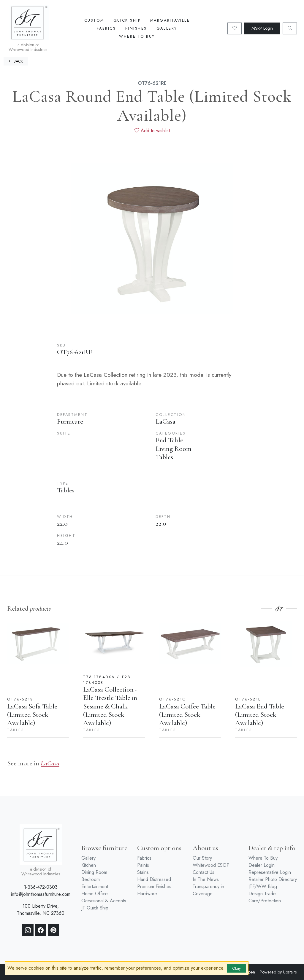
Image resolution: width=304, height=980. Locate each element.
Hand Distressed (154, 879)
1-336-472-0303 (41, 887)
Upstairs (290, 972)
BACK (16, 61)
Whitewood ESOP (211, 865)
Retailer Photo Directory (273, 879)
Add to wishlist (152, 131)
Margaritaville (170, 20)
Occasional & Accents (104, 901)
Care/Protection (265, 901)
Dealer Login (262, 865)
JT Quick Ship (95, 908)
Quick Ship (127, 20)
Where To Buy (137, 36)
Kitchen (89, 865)
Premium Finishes (154, 886)
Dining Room (94, 872)
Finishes (136, 28)
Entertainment (95, 886)
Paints (143, 865)
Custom (94, 20)
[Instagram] (28, 930)
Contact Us (204, 872)
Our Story (202, 858)
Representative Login (270, 872)
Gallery (167, 28)
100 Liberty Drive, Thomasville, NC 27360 (41, 910)
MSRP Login (262, 28)
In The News (206, 879)
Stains (143, 872)
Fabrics (106, 28)
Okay (236, 968)
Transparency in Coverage (208, 890)
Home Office (95, 894)
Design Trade (262, 894)
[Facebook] (41, 930)
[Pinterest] (53, 930)
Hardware (147, 894)
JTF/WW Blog (263, 886)
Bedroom (91, 879)
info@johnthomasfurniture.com (41, 894)
